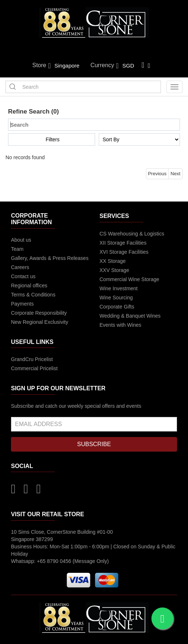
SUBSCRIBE (94, 444)
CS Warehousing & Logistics (132, 234)
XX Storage (113, 261)
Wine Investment (119, 288)
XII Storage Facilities (123, 243)
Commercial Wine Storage (129, 279)
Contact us (23, 276)
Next (175, 174)
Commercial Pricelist (34, 368)
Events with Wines (120, 325)
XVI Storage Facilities (124, 252)
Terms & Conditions (33, 295)
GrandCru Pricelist (32, 359)
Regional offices (29, 285)
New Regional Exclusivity (40, 322)
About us (21, 240)
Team (17, 249)
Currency (104, 66)
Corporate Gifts (117, 307)
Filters (53, 139)
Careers (20, 267)
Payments (22, 304)
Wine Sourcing (116, 298)
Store (42, 66)
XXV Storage (114, 270)
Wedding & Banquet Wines (130, 316)
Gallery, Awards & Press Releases (50, 258)
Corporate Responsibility (39, 313)
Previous (157, 174)
